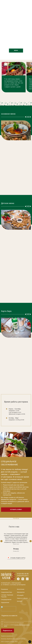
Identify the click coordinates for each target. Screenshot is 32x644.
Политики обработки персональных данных (17, 625)
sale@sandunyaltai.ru (23, 576)
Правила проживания (7, 636)
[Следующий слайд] (31, 541)
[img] (30, 3)
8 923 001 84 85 (23, 574)
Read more (16, 544)
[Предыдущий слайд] (1, 541)
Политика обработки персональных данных (13, 639)
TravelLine (16, 518)
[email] (16, 620)
